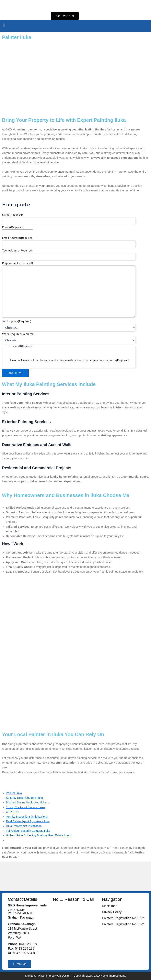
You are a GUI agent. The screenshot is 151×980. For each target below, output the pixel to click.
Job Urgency (17, 321)
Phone (13, 227)
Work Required (18, 334)
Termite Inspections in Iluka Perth (27, 817)
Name (12, 215)
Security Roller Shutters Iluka (24, 798)
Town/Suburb (17, 250)
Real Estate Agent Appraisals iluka (28, 821)
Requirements (17, 263)
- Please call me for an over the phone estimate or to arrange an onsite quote (70, 360)
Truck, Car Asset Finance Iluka (25, 807)
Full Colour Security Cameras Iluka (28, 831)
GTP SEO (12, 812)
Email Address (18, 238)
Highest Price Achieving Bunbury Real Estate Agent (39, 835)
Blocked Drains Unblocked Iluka (26, 802)
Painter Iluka (14, 793)
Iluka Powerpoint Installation (24, 826)
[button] (4, 25)
